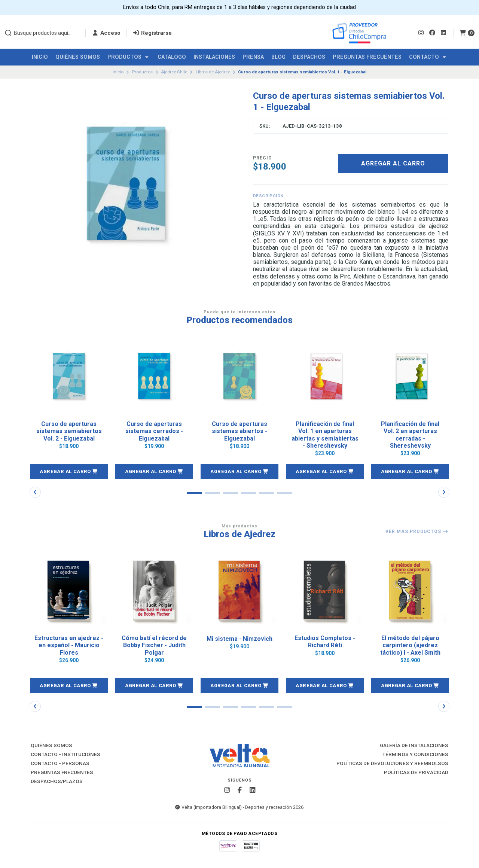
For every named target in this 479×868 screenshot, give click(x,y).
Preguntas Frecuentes (367, 57)
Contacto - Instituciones (65, 755)
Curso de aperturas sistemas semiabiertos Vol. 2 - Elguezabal (69, 431)
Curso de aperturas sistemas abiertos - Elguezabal (239, 431)
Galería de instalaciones (414, 746)
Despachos (309, 57)
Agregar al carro (393, 163)
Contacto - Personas (60, 764)
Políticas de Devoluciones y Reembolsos (392, 764)
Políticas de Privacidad (416, 773)
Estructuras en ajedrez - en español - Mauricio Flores (69, 645)
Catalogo (172, 57)
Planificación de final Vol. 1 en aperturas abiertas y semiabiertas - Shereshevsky (325, 435)
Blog (278, 57)
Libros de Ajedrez (213, 72)
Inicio (40, 57)
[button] (69, 472)
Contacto (428, 57)
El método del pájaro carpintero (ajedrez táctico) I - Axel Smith (410, 645)
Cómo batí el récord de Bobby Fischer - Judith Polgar (154, 645)
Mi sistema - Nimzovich (239, 639)
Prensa (253, 57)
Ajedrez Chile (174, 72)
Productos (129, 57)
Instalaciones (214, 57)
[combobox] (42, 33)
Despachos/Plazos (57, 782)
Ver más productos (417, 532)
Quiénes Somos (78, 57)
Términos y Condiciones (415, 755)
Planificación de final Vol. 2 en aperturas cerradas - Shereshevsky (410, 435)
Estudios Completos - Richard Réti (325, 642)
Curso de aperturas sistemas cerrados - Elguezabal (154, 431)
